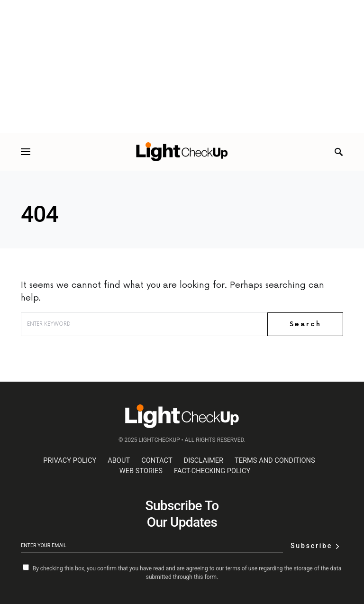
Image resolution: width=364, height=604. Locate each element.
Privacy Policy (70, 460)
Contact (157, 460)
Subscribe (311, 546)
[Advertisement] (182, 66)
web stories (141, 471)
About (119, 460)
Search (305, 324)
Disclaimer (204, 460)
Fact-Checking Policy (212, 471)
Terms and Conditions (275, 460)
